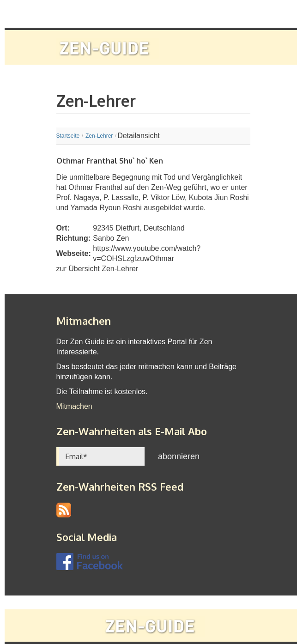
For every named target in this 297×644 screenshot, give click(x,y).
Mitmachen (74, 406)
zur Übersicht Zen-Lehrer (97, 269)
